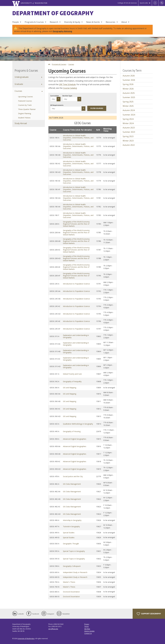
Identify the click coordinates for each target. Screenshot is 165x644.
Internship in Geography (72, 520)
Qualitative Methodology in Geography (78, 424)
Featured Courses (25, 101)
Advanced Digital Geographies (75, 439)
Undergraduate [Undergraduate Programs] (22, 77)
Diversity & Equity (72, 22)
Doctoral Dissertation (71, 592)
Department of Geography (53, 13)
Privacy (87, 624)
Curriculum (55, 96)
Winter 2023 (128, 141)
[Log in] (155, 3)
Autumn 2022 (129, 145)
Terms (86, 626)
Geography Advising (62, 31)
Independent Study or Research (75, 572)
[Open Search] (162, 3)
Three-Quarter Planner (27, 109)
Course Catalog (70, 88)
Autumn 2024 (129, 110)
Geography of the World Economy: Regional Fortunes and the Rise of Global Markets (76, 224)
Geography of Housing (72, 431)
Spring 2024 (128, 119)
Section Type (67, 96)
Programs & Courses (34, 22)
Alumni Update (89, 631)
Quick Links (144, 3)
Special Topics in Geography (74, 551)
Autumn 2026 (129, 76)
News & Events (93, 22)
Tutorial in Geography (71, 526)
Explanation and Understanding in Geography (76, 336)
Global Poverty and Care (72, 374)
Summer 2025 (129, 97)
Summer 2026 (129, 80)
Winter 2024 (128, 123)
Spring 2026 (128, 84)
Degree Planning (25, 113)
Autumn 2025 (129, 93)
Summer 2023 (129, 132)
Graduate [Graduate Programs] (19, 84)
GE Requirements (57, 105)
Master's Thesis (69, 582)
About (124, 22)
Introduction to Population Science (76, 284)
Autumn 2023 (129, 128)
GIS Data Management (72, 484)
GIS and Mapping (70, 388)
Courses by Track (25, 105)
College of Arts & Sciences (127, 3)
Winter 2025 (128, 106)
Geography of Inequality (72, 381)
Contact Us (88, 633)
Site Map (87, 629)
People (16, 22)
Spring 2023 (128, 136)
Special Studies (69, 533)
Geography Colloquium (72, 566)
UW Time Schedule (67, 84)
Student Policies (24, 118)
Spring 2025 (128, 102)
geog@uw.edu (53, 629)
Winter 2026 (128, 89)
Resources (110, 22)
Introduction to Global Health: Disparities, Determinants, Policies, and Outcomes (78, 138)
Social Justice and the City (73, 476)
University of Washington (26, 639)
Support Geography (149, 614)
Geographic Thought (71, 544)
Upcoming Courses (25, 97)
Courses (71, 64)
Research (54, 22)
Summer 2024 (129, 115)
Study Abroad (21, 123)
